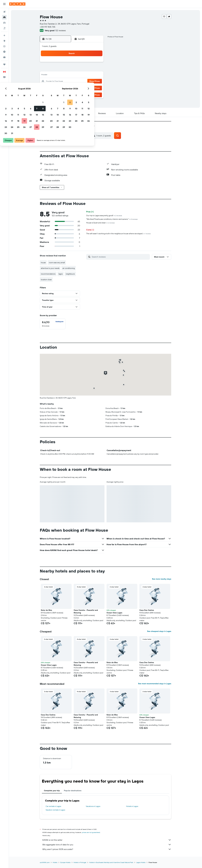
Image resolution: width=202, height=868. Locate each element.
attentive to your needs (50, 268)
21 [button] (91, 81)
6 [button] (84, 69)
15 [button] (97, 75)
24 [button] (66, 88)
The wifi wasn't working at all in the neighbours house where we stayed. (118, 234)
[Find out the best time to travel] (4, 52)
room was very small (57, 263)
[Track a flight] (4, 46)
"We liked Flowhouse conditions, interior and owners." (112, 219)
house (43, 263)
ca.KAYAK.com (45, 862)
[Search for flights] (4, 12)
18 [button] (72, 81)
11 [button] (72, 75)
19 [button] (78, 81)
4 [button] (72, 69)
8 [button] (97, 69)
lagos (61, 274)
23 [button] (60, 88)
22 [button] (97, 81)
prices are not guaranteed (91, 832)
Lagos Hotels (141, 862)
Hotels (55, 862)
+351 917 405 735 (48, 27)
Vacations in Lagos (93, 806)
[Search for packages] (4, 28)
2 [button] (60, 69)
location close (46, 280)
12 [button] (78, 75)
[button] (4, 4)
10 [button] (66, 75)
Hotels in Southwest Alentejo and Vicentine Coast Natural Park (111, 862)
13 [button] (84, 75)
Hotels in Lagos (132, 806)
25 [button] (72, 88)
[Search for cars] (4, 23)
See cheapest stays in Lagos (159, 631)
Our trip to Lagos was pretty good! (104, 215)
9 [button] (60, 75)
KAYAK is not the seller (107, 840)
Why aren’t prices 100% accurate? (107, 849)
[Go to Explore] (4, 41)
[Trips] (4, 64)
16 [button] (60, 81)
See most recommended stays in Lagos (155, 684)
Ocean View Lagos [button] (114, 613)
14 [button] (91, 75)
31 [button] (66, 94)
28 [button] (91, 88)
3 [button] (66, 69)
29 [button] (97, 88)
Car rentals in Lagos (53, 806)
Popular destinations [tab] (73, 791)
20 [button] (84, 81)
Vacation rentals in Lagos (55, 810)
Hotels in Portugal (80, 862)
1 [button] (97, 63)
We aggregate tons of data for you (107, 845)
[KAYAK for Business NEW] (4, 57)
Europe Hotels (65, 862)
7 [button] (91, 69)
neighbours (70, 274)
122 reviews (60, 30)
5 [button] (78, 69)
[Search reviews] (120, 257)
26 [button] (78, 88)
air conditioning (69, 268)
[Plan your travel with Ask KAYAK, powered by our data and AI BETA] (4, 35)
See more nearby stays (162, 579)
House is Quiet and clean (100, 223)
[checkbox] (53, 324)
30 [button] (60, 94)
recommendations (48, 274)
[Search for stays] (4, 17)
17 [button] (66, 81)
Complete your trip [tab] (52, 791)
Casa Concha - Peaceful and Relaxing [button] (86, 611)
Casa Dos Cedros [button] (147, 610)
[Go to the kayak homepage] (17, 4)
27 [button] (84, 88)
